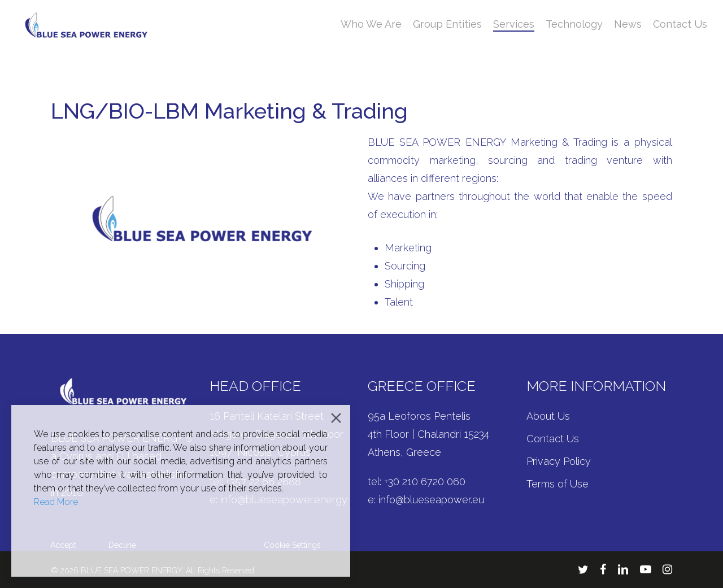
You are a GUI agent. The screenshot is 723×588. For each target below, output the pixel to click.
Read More (56, 502)
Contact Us (553, 439)
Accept (63, 545)
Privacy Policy (559, 461)
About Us (548, 416)
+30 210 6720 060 (425, 482)
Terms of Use (558, 484)
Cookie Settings (292, 545)
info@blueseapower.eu (431, 500)
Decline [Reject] (122, 545)
